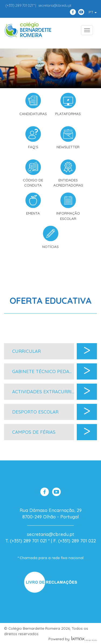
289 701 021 (19, 5)
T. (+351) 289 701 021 (26, 541)
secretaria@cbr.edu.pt (55, 5)
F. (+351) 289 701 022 (75, 541)
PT (93, 12)
